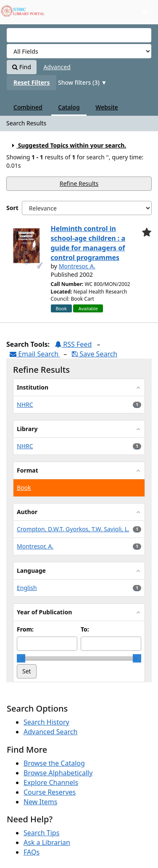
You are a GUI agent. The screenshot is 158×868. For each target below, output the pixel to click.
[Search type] (79, 51)
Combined (28, 107)
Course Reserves (50, 792)
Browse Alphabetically (58, 773)
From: (25, 629)
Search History (46, 722)
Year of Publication (44, 612)
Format (28, 470)
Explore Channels (51, 782)
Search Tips (41, 833)
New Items (40, 802)
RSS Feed (73, 344)
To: (85, 629)
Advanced (57, 67)
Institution (33, 387)
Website (107, 107)
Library (27, 429)
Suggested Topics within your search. (68, 145)
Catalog (69, 107)
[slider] (21, 658)
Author (27, 512)
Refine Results (79, 183)
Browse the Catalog (54, 763)
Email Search (35, 354)
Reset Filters (32, 82)
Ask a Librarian (47, 842)
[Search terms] (79, 35)
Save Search (95, 354)
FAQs (32, 852)
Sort (12, 208)
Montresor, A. (77, 266)
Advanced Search (50, 732)
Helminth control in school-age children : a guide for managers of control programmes (88, 243)
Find (22, 67)
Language (31, 570)
